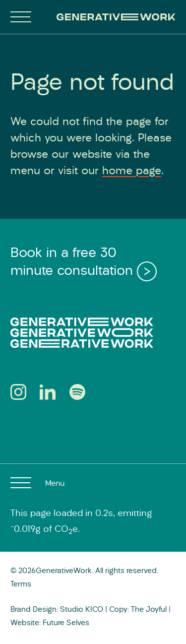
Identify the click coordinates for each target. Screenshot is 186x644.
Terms (21, 585)
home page (132, 171)
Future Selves (66, 623)
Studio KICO (82, 610)
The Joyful (149, 610)
